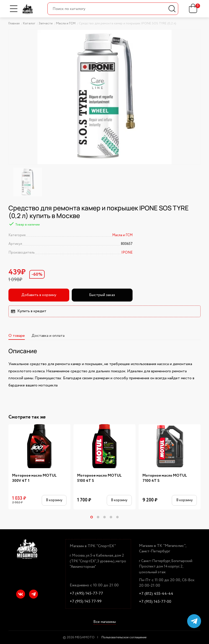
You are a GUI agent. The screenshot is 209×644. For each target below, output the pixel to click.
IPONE (127, 253)
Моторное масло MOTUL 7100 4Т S (165, 478)
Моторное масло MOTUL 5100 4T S (99, 478)
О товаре (17, 336)
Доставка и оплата (48, 336)
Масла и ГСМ (122, 235)
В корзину (54, 500)
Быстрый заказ (102, 295)
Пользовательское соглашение (124, 637)
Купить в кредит (29, 311)
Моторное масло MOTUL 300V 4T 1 (34, 478)
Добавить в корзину (39, 295)
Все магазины (105, 622)
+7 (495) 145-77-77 (86, 594)
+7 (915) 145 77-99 (86, 602)
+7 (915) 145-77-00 (155, 602)
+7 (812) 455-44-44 (156, 594)
